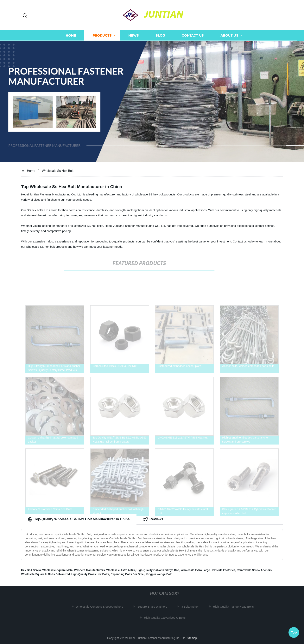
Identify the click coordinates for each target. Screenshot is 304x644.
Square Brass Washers (154, 607)
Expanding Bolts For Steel (127, 574)
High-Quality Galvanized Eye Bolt (158, 570)
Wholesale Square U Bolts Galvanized (45, 574)
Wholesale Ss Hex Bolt (58, 171)
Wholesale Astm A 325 (121, 570)
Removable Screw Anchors (254, 570)
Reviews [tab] (153, 519)
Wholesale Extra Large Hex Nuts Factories (208, 570)
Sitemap (192, 638)
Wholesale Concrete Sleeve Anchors (101, 607)
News (134, 36)
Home (71, 36)
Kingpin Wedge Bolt (159, 574)
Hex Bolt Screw (31, 570)
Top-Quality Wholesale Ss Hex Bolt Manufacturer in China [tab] (79, 519)
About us (229, 36)
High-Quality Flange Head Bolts (235, 607)
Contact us (193, 36)
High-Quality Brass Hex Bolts (90, 574)
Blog (160, 36)
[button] (25, 16)
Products (102, 36)
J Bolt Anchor (191, 607)
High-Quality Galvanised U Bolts (166, 618)
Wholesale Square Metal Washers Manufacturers (73, 570)
